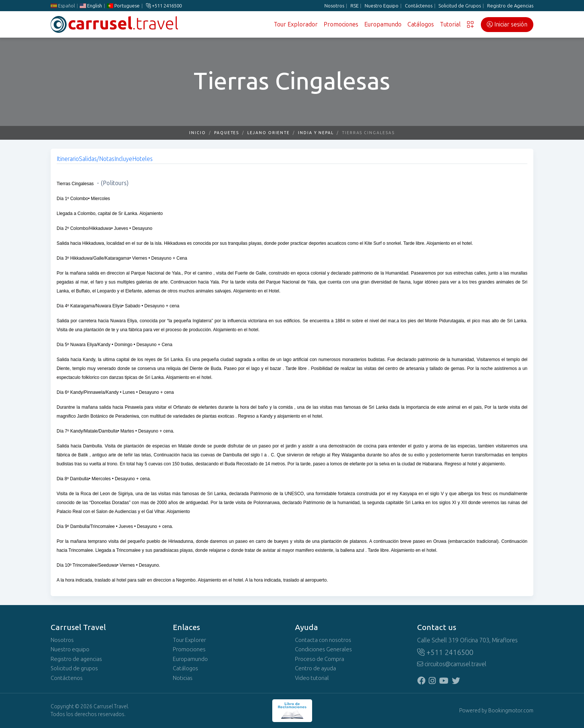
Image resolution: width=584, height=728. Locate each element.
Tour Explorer (189, 640)
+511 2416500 (164, 6)
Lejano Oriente (269, 133)
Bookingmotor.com (511, 711)
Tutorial (450, 24)
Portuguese (123, 6)
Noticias (183, 678)
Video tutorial (312, 678)
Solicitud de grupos (74, 668)
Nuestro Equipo (382, 6)
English (91, 6)
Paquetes (227, 133)
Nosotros (334, 6)
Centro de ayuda (315, 668)
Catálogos (421, 24)
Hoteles (142, 159)
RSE (355, 6)
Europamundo (383, 24)
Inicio (198, 133)
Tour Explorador (296, 24)
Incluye (123, 159)
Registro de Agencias (510, 6)
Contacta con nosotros (323, 640)
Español (63, 6)
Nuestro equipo (70, 649)
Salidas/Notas (97, 159)
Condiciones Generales (323, 649)
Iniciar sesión (507, 24)
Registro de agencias (76, 659)
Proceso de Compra (320, 659)
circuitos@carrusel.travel (452, 664)
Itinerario (68, 159)
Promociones (341, 24)
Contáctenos (419, 6)
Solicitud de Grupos (460, 6)
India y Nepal (316, 133)
